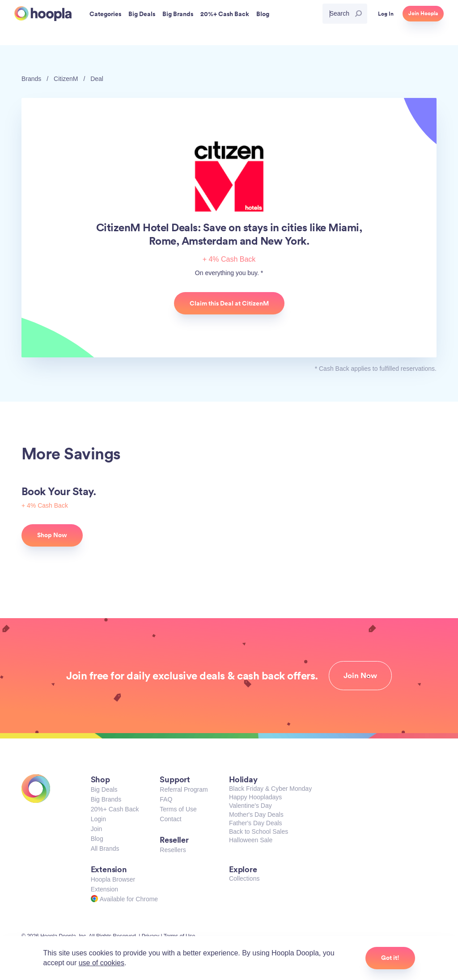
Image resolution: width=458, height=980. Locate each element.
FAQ (166, 799)
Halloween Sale (251, 840)
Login (98, 819)
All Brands (105, 848)
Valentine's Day (250, 806)
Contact (170, 819)
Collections (244, 878)
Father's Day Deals (256, 823)
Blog (97, 839)
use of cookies (102, 963)
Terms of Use (178, 809)
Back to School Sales (259, 832)
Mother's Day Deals (256, 815)
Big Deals (104, 789)
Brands (31, 79)
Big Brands (106, 799)
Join (97, 829)
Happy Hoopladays (255, 797)
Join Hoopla (423, 13)
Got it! (390, 958)
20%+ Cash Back (115, 809)
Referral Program (184, 789)
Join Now (360, 675)
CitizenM (66, 79)
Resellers (173, 850)
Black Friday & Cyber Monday (270, 789)
